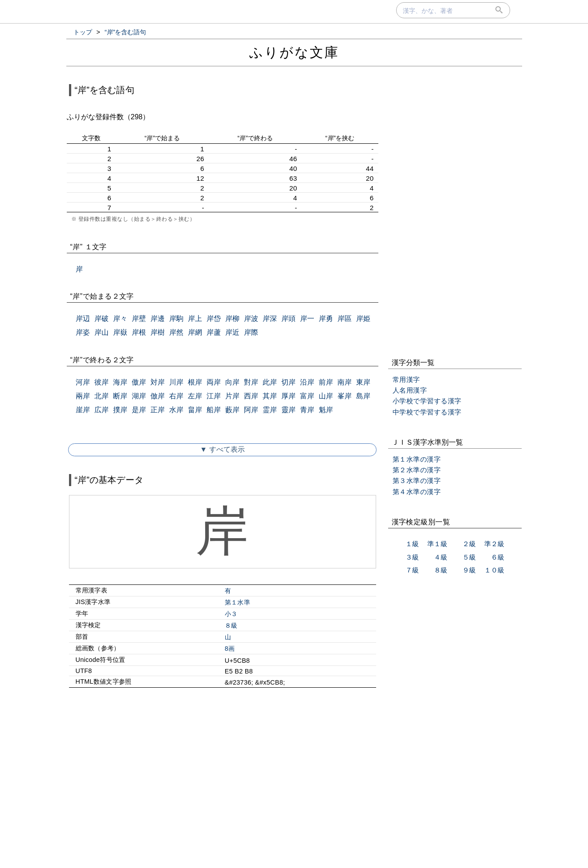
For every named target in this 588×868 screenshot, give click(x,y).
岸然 (176, 332)
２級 (469, 544)
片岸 (232, 396)
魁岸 (326, 410)
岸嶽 (120, 332)
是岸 (139, 410)
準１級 (437, 544)
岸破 (101, 318)
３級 (412, 557)
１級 (412, 544)
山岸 (326, 396)
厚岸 (288, 396)
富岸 (307, 396)
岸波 (251, 318)
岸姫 (363, 318)
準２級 (494, 544)
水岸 (176, 410)
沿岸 (307, 382)
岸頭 (288, 318)
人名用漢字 (410, 390)
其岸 (270, 396)
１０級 (494, 570)
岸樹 (158, 332)
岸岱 (214, 318)
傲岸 (139, 382)
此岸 (270, 382)
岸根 (139, 332)
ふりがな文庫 (294, 52)
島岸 (363, 396)
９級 (469, 570)
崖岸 (83, 410)
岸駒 (176, 318)
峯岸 (345, 396)
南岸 (345, 382)
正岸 (158, 410)
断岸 (120, 396)
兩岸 (83, 396)
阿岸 (251, 410)
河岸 (83, 382)
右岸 (176, 396)
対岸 (158, 382)
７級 (412, 570)
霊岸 (270, 410)
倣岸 (158, 396)
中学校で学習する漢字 (427, 412)
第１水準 (237, 602)
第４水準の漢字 (417, 492)
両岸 (214, 382)
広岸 (101, 410)
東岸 (363, 382)
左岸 (195, 396)
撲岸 (120, 410)
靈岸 (288, 410)
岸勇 (326, 318)
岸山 (101, 332)
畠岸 (195, 410)
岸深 (270, 318)
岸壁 (139, 318)
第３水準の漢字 (417, 481)
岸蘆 (214, 332)
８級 (231, 625)
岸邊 (158, 318)
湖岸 (139, 396)
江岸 (214, 396)
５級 (469, 557)
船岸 (214, 410)
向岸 (232, 382)
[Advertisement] (223, 771)
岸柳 (232, 318)
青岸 (307, 410)
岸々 (120, 318)
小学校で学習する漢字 (427, 401)
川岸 (176, 382)
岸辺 (83, 318)
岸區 (345, 318)
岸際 (251, 332)
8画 (230, 649)
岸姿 (83, 332)
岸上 (195, 318)
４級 (441, 557)
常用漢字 (406, 379)
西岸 (251, 396)
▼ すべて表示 (222, 449)
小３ (231, 614)
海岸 (120, 382)
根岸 (195, 382)
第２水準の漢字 (417, 470)
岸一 (307, 318)
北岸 (101, 396)
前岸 (326, 382)
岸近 (232, 332)
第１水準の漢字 (417, 459)
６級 (498, 557)
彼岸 (101, 382)
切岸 (288, 382)
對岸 (251, 382)
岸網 (195, 332)
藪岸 (232, 410)
